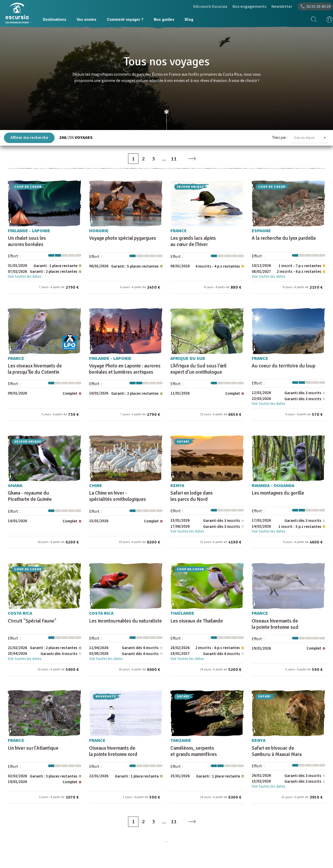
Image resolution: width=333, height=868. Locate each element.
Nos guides (164, 20)
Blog (189, 20)
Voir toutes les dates (25, 277)
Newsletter (282, 7)
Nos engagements (249, 7)
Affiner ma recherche (29, 138)
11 (174, 159)
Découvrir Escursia (210, 7)
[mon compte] (328, 20)
